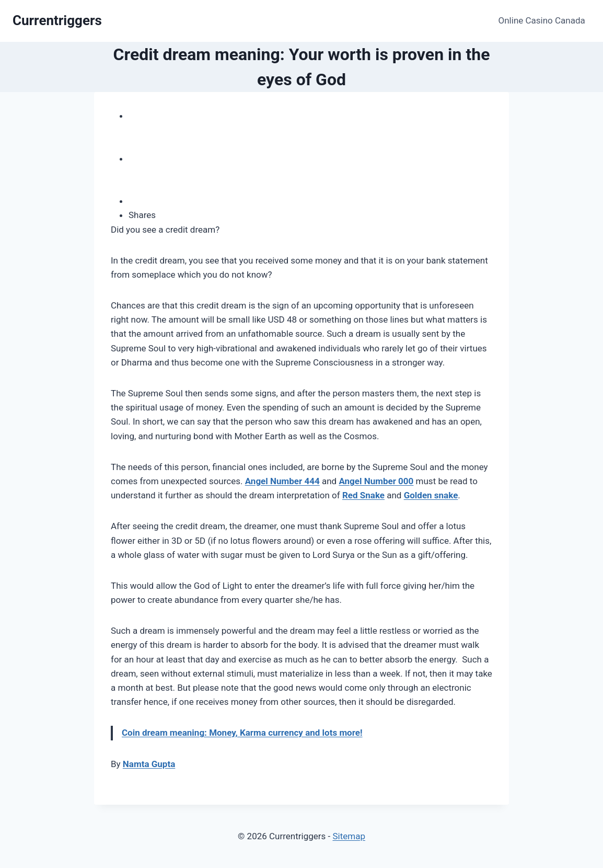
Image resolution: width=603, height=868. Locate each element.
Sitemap (349, 836)
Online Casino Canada (542, 20)
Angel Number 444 (282, 481)
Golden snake (431, 495)
